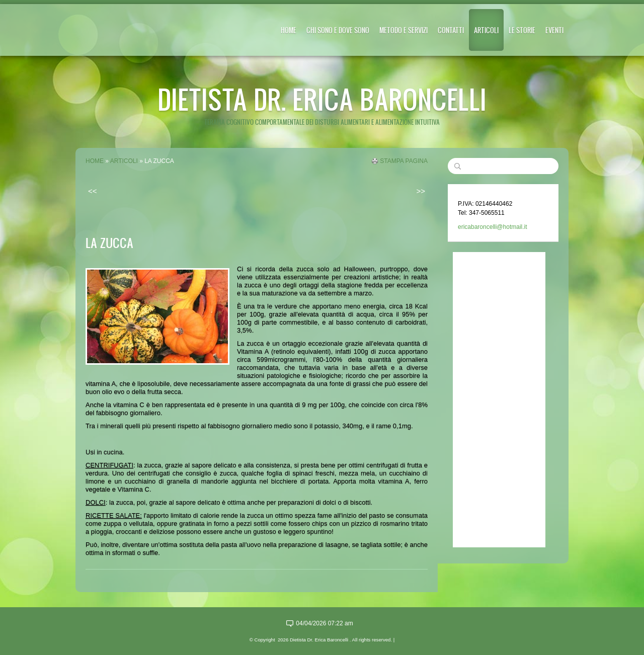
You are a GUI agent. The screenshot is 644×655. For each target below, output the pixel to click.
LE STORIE (522, 30)
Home (289, 30)
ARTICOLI (486, 30)
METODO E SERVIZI (404, 30)
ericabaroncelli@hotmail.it (493, 227)
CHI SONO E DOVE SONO (338, 30)
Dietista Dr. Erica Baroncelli (322, 99)
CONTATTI (451, 30)
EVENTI (554, 30)
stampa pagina (404, 161)
